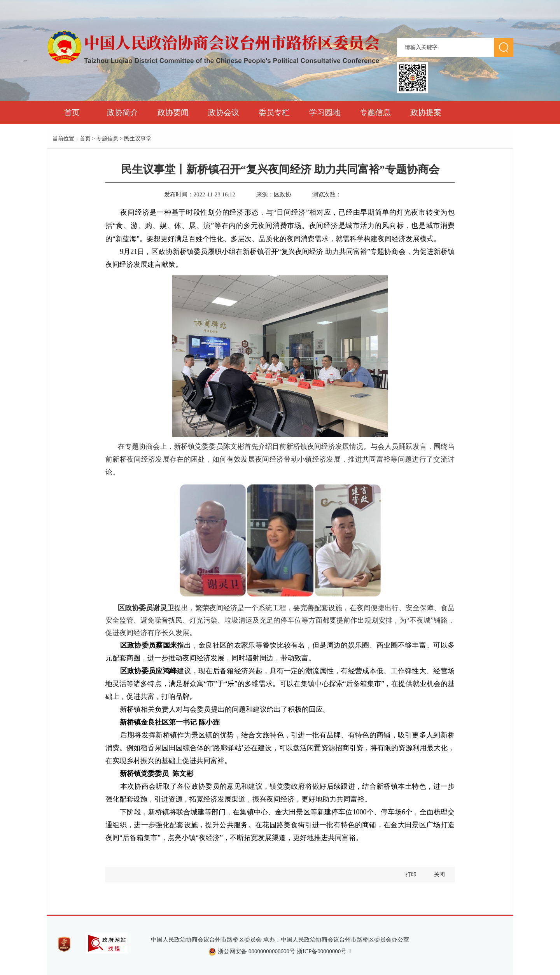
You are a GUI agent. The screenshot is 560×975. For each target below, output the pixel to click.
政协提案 (426, 112)
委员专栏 (274, 112)
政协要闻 (173, 112)
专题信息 (375, 112)
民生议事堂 (138, 139)
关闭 (439, 874)
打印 (411, 874)
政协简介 (122, 112)
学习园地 (325, 112)
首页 (72, 112)
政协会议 (224, 112)
